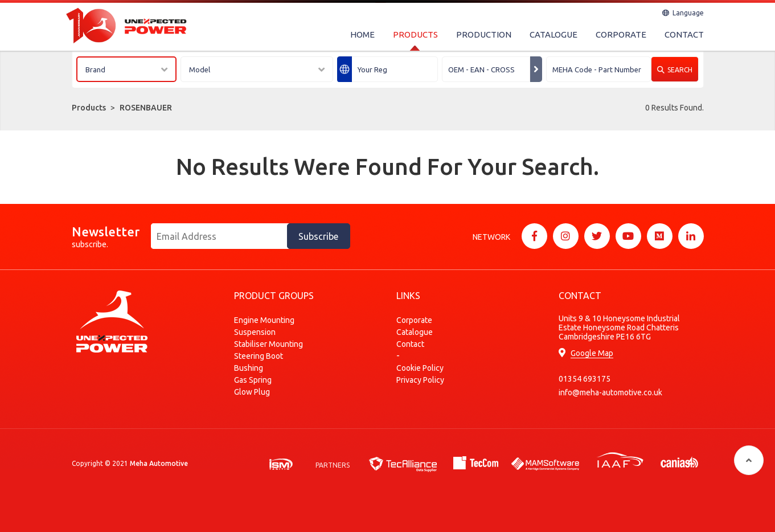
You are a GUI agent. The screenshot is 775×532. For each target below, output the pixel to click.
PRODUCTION (484, 34)
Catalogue (415, 332)
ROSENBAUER (146, 108)
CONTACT (684, 34)
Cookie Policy (420, 368)
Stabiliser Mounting (268, 344)
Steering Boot (259, 356)
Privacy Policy (420, 380)
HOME (362, 34)
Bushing (249, 368)
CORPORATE (621, 34)
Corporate (414, 320)
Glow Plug (252, 392)
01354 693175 (585, 379)
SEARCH (675, 70)
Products (89, 108)
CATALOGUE (553, 34)
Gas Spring (253, 380)
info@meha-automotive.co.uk (610, 392)
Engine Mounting (264, 320)
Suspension (255, 332)
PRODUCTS (415, 34)
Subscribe (318, 236)
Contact (410, 344)
